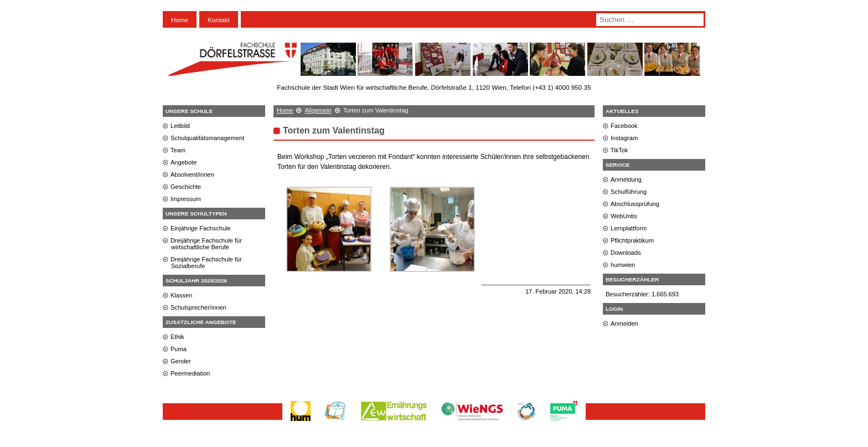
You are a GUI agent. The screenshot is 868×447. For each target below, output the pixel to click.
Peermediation (190, 373)
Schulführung (629, 192)
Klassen (181, 295)
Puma (179, 349)
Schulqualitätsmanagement (207, 138)
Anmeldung (626, 179)
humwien (623, 265)
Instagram (624, 138)
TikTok (619, 150)
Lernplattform (629, 228)
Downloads (626, 253)
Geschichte (186, 187)
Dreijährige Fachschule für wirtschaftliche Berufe (206, 244)
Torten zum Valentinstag (334, 130)
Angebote (184, 162)
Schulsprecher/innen (198, 307)
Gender (181, 361)
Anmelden (624, 323)
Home (180, 20)
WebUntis (624, 216)
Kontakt (219, 20)
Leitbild (180, 126)
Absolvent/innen (192, 174)
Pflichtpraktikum (632, 240)
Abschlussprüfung (635, 204)
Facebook (624, 126)
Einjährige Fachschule (201, 228)
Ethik (177, 337)
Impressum (186, 199)
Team (178, 150)
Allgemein (318, 110)
